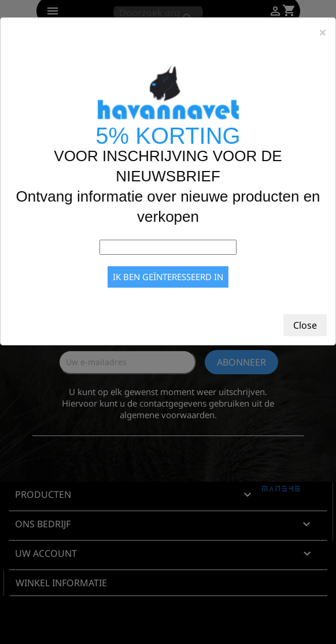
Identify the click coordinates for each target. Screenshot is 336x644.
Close (305, 325)
